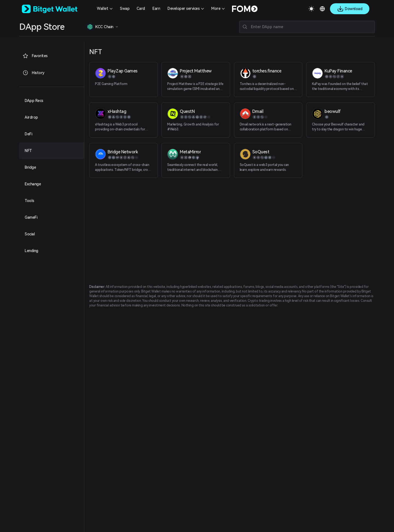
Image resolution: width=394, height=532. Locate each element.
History (34, 73)
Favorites (35, 56)
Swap (125, 8)
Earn (156, 8)
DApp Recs (34, 101)
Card (141, 8)
